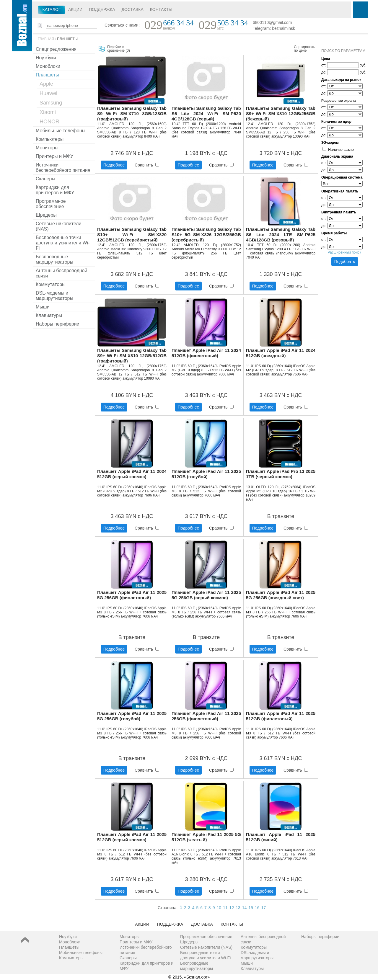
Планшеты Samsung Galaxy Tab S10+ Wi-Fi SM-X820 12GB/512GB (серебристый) (132, 235)
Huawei (48, 93)
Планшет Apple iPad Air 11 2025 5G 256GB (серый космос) (206, 595)
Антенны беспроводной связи (61, 273)
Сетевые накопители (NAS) (59, 226)
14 (245, 908)
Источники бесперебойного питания (63, 168)
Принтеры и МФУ (54, 156)
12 (232, 908)
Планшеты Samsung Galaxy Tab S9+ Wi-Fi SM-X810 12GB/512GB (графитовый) (132, 356)
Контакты (161, 9)
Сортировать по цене (304, 49)
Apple (46, 84)
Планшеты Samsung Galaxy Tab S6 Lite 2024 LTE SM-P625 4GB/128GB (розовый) (281, 235)
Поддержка (102, 9)
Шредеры (46, 215)
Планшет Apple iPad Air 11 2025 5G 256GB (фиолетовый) (132, 595)
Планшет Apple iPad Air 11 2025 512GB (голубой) (206, 474)
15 (251, 908)
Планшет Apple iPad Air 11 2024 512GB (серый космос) (132, 474)
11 (225, 908)
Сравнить (147, 165)
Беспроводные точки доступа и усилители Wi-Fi (63, 243)
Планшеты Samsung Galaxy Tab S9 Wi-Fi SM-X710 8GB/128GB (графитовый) (132, 113)
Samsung (51, 103)
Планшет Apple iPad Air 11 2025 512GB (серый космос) (132, 837)
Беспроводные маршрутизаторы (54, 259)
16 (257, 908)
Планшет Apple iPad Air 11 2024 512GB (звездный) (281, 353)
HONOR (49, 122)
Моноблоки (48, 66)
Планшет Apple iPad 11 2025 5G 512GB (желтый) (206, 837)
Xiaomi (48, 112)
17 (263, 908)
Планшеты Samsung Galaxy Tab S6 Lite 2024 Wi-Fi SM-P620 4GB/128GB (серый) (206, 113)
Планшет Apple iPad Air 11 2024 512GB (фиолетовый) (206, 353)
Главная (46, 39)
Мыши (43, 307)
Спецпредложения (56, 49)
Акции (75, 9)
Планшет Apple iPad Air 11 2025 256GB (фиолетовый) (206, 716)
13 (238, 908)
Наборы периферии (58, 324)
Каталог (52, 9)
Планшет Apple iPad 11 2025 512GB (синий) (281, 837)
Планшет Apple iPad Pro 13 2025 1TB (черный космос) (281, 474)
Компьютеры (50, 139)
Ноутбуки (46, 58)
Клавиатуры (49, 315)
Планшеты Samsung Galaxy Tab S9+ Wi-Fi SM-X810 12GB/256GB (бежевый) (281, 113)
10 (219, 908)
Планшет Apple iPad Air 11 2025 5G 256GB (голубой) (132, 716)
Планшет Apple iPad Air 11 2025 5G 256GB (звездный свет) (281, 595)
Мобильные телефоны (61, 131)
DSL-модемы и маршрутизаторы (54, 296)
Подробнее (114, 165)
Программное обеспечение (51, 204)
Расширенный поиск (344, 252)
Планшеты (67, 39)
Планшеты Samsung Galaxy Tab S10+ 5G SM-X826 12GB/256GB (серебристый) (206, 235)
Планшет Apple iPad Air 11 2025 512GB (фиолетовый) (281, 716)
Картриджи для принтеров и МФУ (55, 190)
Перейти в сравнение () (119, 49)
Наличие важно (338, 150)
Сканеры (45, 179)
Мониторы (47, 148)
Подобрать (345, 262)
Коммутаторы (51, 284)
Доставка (133, 9)
